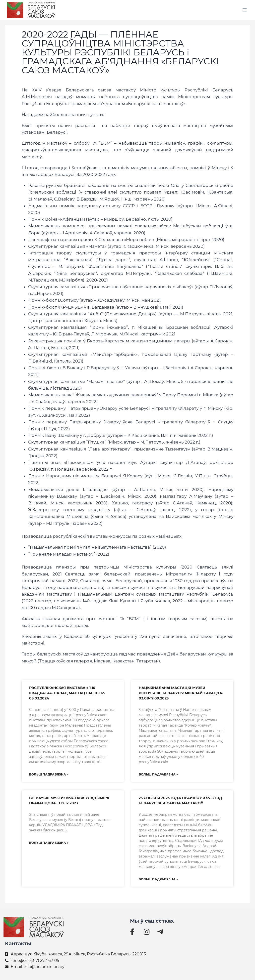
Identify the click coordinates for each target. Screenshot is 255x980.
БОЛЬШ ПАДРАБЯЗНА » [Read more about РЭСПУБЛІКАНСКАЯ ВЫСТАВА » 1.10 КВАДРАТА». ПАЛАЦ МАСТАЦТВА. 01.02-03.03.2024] (49, 774)
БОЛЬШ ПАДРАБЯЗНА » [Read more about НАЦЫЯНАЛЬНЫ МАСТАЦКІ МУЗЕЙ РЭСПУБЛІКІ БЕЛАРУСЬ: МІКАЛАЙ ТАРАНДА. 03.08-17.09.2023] (158, 774)
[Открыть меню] (244, 10)
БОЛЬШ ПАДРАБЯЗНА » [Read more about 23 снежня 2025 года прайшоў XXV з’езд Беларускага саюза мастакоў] (158, 879)
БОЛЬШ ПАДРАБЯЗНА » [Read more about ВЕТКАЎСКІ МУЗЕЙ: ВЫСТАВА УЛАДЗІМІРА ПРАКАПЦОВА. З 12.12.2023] (49, 843)
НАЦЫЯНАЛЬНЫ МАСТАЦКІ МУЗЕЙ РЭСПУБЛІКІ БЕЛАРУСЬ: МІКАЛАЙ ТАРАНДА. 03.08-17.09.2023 (181, 693)
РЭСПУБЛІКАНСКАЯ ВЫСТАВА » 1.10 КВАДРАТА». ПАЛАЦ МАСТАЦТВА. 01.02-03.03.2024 (67, 693)
